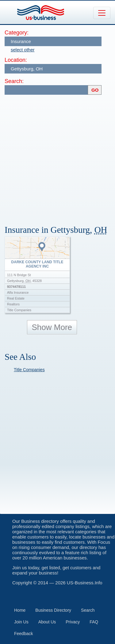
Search (88, 610)
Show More (52, 327)
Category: (17, 33)
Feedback (23, 634)
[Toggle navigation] (102, 13)
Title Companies (29, 370)
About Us (47, 622)
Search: (14, 81)
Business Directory (53, 610)
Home (20, 610)
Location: (16, 60)
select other (23, 50)
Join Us (21, 622)
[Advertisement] (57, 157)
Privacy (73, 622)
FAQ (94, 622)
